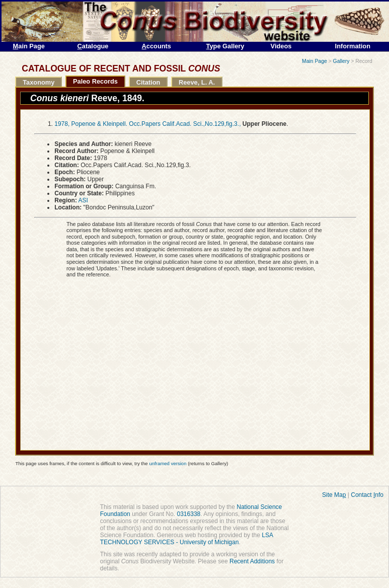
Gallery (341, 61)
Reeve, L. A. (197, 82)
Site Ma (334, 495)
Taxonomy (38, 82)
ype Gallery (225, 46)
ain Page (29, 46)
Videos (281, 46)
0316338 (189, 514)
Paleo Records (95, 81)
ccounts (157, 46)
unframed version (168, 463)
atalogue (93, 46)
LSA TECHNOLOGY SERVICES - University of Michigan (187, 539)
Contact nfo (367, 495)
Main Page (315, 61)
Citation (148, 82)
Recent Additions (252, 561)
